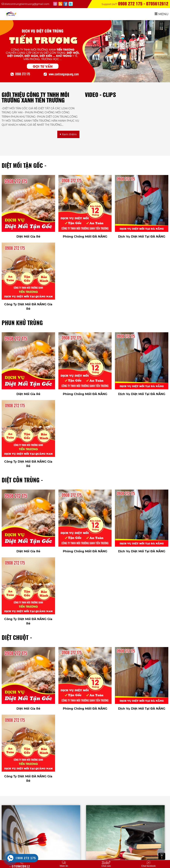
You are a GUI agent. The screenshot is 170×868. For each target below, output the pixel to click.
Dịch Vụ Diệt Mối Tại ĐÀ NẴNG (142, 237)
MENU (161, 14)
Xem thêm (68, 134)
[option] (158, 105)
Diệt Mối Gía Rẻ (28, 237)
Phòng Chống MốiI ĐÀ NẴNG (85, 237)
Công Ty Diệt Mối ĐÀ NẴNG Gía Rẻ (28, 307)
